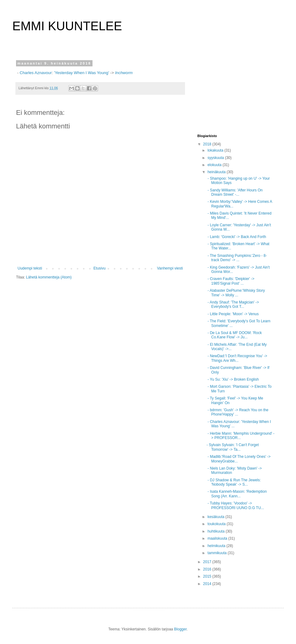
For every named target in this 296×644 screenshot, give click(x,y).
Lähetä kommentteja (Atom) (49, 277)
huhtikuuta (217, 531)
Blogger (181, 629)
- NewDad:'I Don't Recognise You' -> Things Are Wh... (237, 358)
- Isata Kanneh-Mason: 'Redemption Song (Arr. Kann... (237, 494)
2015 (208, 576)
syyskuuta (216, 158)
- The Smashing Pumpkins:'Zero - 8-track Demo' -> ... (237, 258)
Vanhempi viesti (170, 268)
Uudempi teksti (30, 268)
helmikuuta (217, 546)
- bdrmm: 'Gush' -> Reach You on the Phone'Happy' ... (237, 412)
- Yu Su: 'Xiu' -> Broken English (233, 379)
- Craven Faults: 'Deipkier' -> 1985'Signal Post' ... (230, 281)
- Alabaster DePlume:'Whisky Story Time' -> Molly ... (236, 293)
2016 (208, 569)
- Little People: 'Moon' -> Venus (233, 314)
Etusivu (99, 268)
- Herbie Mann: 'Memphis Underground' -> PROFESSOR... (240, 436)
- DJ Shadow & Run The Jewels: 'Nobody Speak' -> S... (234, 482)
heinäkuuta (217, 172)
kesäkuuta (216, 517)
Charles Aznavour (36, 73)
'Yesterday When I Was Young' (81, 73)
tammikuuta (218, 553)
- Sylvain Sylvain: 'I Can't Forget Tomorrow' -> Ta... (233, 447)
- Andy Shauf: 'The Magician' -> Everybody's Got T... (233, 304)
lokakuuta (216, 150)
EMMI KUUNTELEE (67, 26)
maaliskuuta (218, 538)
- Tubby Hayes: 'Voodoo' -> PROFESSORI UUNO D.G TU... (235, 505)
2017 (208, 562)
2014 (208, 584)
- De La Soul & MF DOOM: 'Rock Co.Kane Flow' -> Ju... (234, 335)
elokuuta (215, 165)
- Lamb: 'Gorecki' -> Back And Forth (236, 237)
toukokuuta (217, 524)
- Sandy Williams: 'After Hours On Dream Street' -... (235, 192)
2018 (208, 144)
